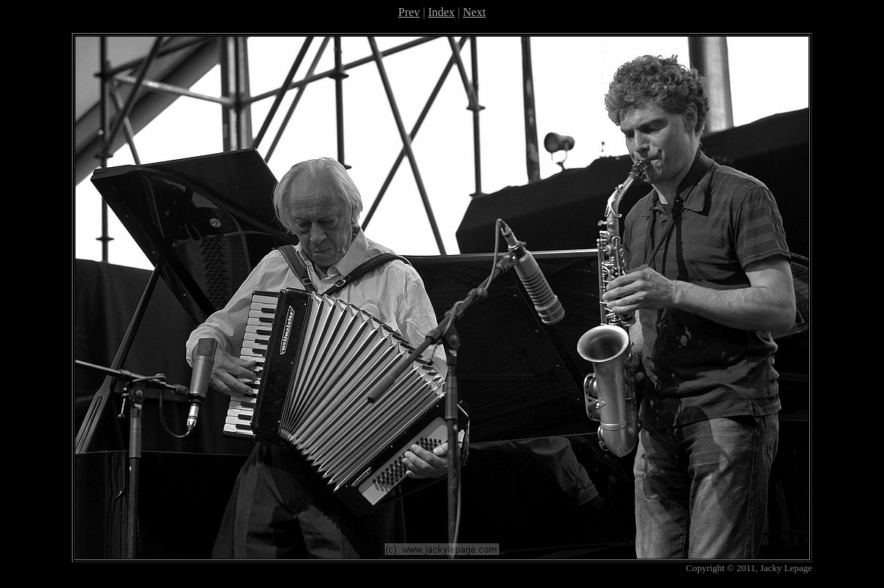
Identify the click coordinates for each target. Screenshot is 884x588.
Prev (409, 12)
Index (441, 12)
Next (475, 12)
